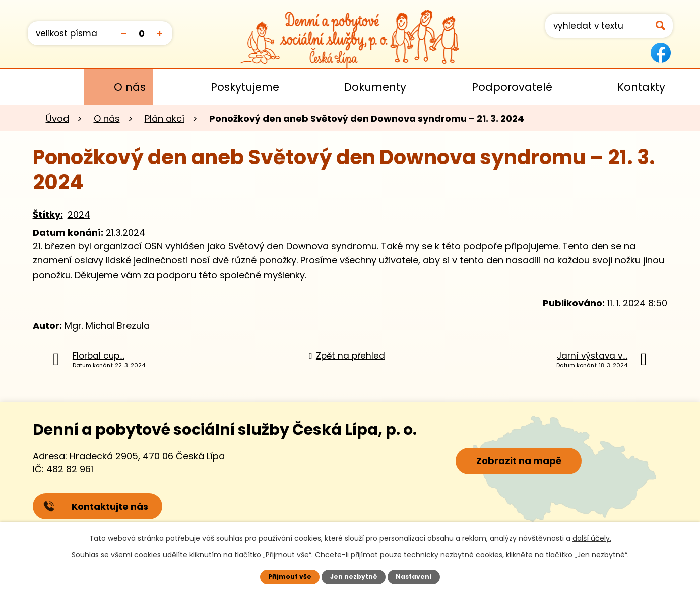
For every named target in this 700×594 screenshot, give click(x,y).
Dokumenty (375, 87)
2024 (79, 214)
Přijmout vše (290, 577)
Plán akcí (165, 119)
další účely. (592, 538)
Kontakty (641, 87)
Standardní (142, 33)
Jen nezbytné (354, 577)
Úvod (42, 87)
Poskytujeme (245, 87)
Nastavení (414, 577)
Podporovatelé (512, 87)
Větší (160, 33)
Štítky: (48, 214)
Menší (124, 33)
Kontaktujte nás (96, 507)
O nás (130, 87)
